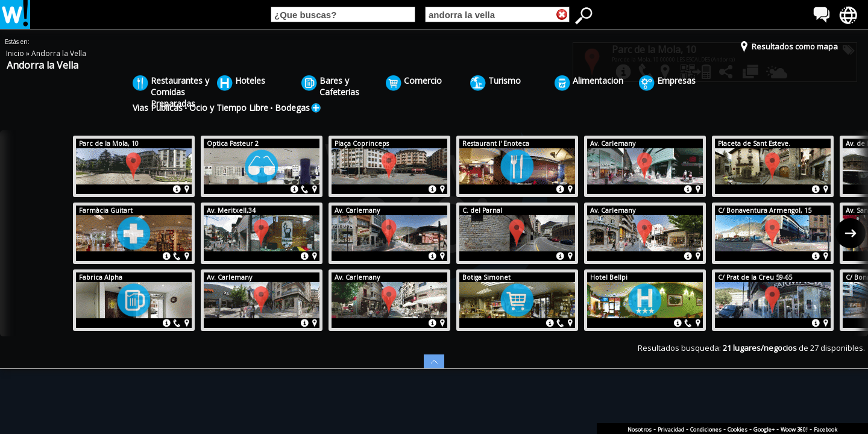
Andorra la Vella (59, 53)
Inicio (16, 53)
